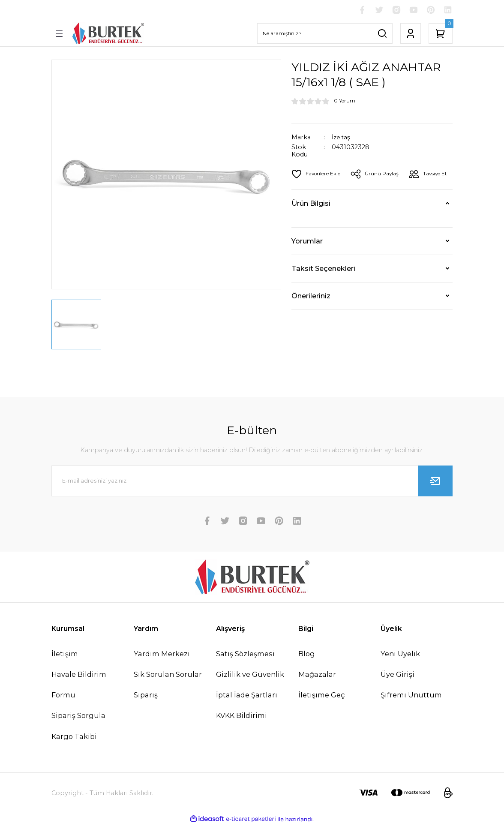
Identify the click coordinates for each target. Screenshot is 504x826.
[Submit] (435, 482)
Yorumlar (307, 262)
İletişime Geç (322, 696)
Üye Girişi (397, 675)
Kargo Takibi (74, 737)
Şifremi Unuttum (411, 696)
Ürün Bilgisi (311, 225)
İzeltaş (342, 138)
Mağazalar (317, 675)
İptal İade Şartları (247, 696)
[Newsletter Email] (252, 482)
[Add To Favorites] (317, 175)
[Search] (325, 34)
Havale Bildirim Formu (79, 685)
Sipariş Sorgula (78, 716)
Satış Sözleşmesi (245, 655)
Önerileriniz (311, 317)
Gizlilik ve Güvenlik (250, 675)
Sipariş (146, 696)
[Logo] (108, 34)
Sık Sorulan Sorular (168, 675)
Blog (307, 655)
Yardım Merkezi (162, 655)
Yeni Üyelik (400, 655)
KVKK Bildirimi (241, 716)
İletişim (65, 655)
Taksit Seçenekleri (323, 290)
